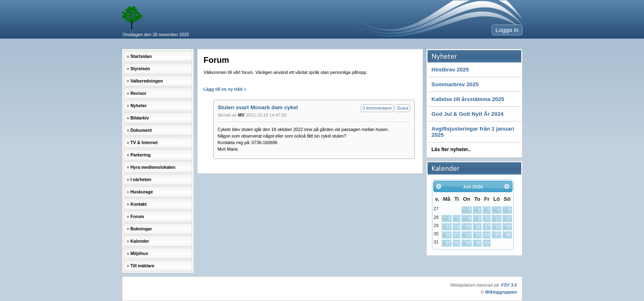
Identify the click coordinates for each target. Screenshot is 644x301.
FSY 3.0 (509, 285)
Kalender (140, 241)
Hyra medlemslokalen (153, 167)
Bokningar (141, 229)
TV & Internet (144, 142)
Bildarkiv (139, 118)
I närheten (141, 179)
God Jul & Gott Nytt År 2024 (468, 114)
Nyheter (138, 106)
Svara (402, 108)
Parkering (140, 155)
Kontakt (138, 204)
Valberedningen (146, 81)
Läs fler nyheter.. (451, 149)
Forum (137, 216)
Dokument (141, 130)
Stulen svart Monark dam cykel (258, 107)
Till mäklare (142, 266)
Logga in (507, 30)
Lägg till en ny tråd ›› (225, 89)
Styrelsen (140, 69)
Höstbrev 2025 (450, 70)
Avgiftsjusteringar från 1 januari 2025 (473, 132)
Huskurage (141, 192)
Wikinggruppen (501, 292)
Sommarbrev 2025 (455, 84)
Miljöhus (139, 253)
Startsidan (141, 56)
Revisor (138, 93)
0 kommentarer (377, 108)
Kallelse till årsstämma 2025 (468, 99)
